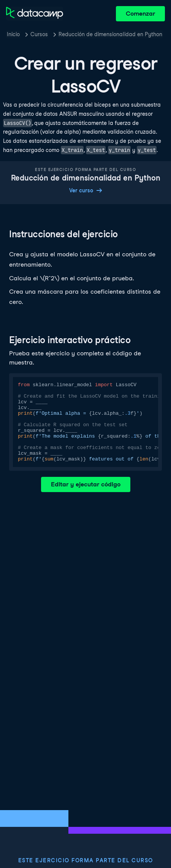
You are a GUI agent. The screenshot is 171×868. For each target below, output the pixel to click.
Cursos (39, 34)
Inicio (13, 34)
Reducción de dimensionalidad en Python (110, 34)
